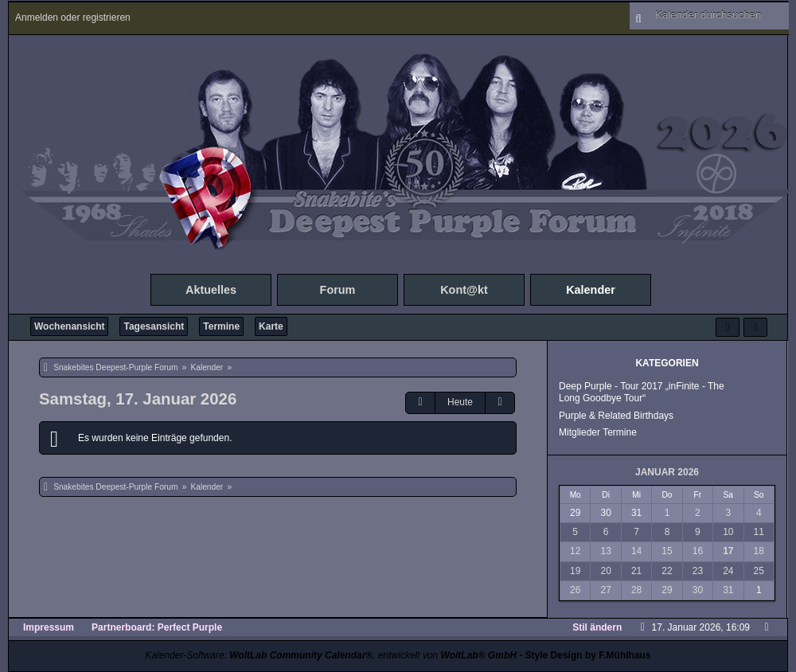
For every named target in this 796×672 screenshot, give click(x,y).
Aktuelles (211, 290)
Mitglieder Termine (598, 432)
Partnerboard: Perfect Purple (157, 627)
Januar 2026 (667, 472)
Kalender (591, 290)
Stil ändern (597, 627)
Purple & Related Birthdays (616, 416)
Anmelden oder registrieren (73, 18)
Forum (338, 290)
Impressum (49, 627)
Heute (460, 402)
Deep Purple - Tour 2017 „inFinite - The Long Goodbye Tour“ (642, 392)
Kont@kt (464, 290)
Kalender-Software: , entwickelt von (330, 655)
